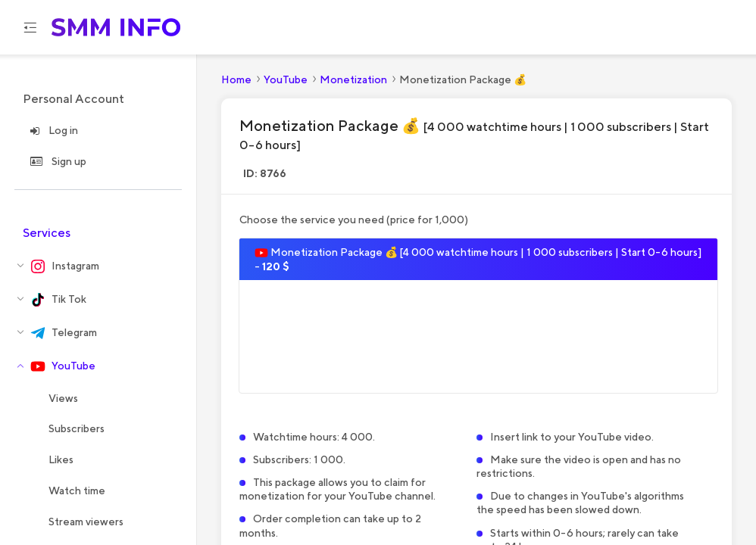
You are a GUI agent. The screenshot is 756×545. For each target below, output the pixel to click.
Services (47, 233)
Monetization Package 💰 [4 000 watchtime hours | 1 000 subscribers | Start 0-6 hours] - (478, 260)
